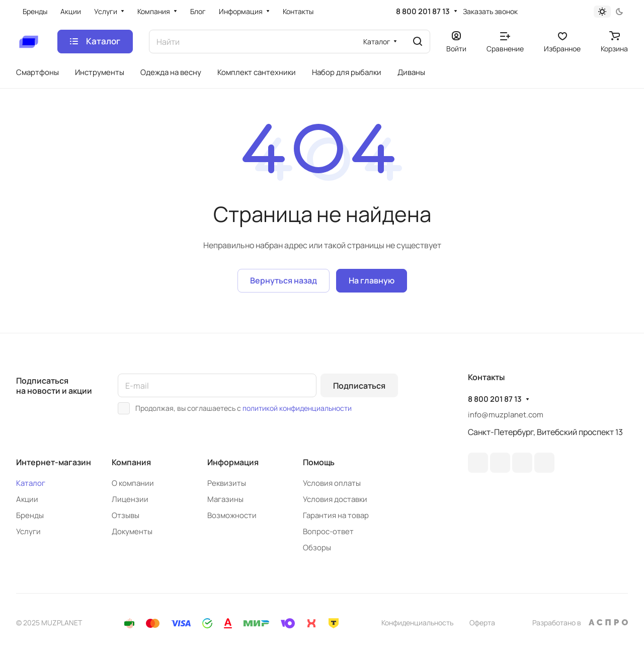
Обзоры (317, 548)
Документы (132, 531)
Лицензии (130, 499)
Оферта (482, 623)
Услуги (28, 531)
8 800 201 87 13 (423, 12)
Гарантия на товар (336, 515)
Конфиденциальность (417, 623)
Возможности (232, 515)
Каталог (31, 483)
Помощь (319, 462)
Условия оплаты (332, 483)
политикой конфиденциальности (297, 408)
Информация (233, 462)
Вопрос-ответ (328, 531)
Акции (27, 499)
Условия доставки (335, 499)
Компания (131, 462)
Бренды (30, 515)
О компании (133, 483)
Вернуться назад (284, 280)
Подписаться (359, 386)
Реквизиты (227, 483)
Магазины (225, 499)
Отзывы (126, 515)
